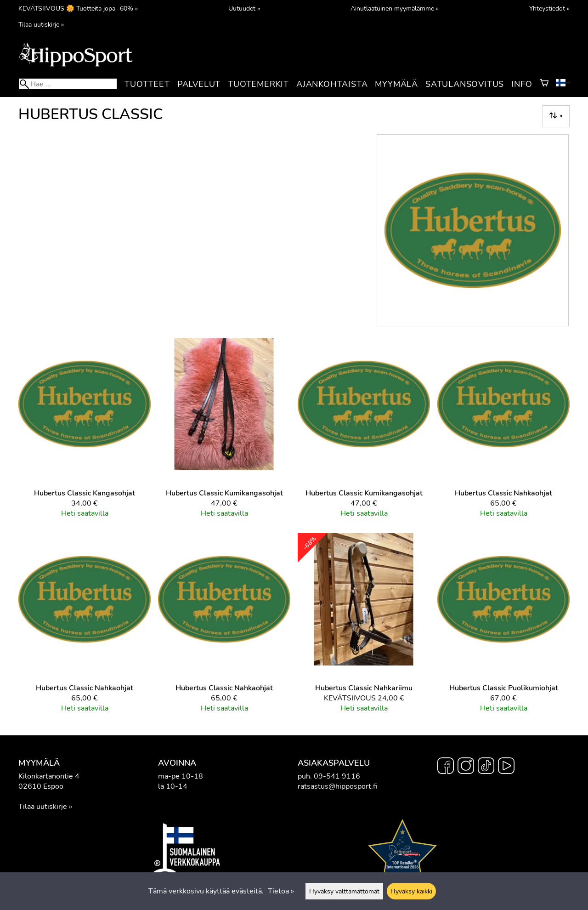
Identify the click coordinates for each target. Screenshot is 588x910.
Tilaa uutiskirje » (41, 24)
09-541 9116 (337, 776)
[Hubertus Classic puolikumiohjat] (503, 627)
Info (522, 84)
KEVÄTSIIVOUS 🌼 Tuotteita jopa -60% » (78, 8)
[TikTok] (486, 767)
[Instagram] (466, 767)
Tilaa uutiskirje (43, 807)
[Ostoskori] (544, 84)
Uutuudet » (244, 8)
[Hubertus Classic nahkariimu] (364, 627)
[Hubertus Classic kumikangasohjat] (224, 432)
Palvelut (199, 84)
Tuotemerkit (258, 84)
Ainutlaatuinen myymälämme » (395, 8)
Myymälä (396, 84)
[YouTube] (506, 767)
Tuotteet (147, 84)
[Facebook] (446, 767)
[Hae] (68, 84)
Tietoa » (281, 891)
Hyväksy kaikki (411, 891)
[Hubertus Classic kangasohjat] (85, 432)
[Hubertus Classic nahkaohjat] (503, 432)
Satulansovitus (465, 84)
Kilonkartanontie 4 (49, 776)
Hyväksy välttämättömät (344, 891)
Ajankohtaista (332, 84)
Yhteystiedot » (549, 8)
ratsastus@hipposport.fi (337, 786)
